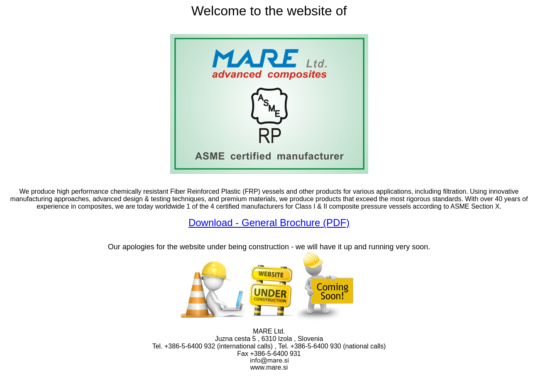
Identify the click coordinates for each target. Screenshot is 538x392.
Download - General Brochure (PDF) (269, 223)
